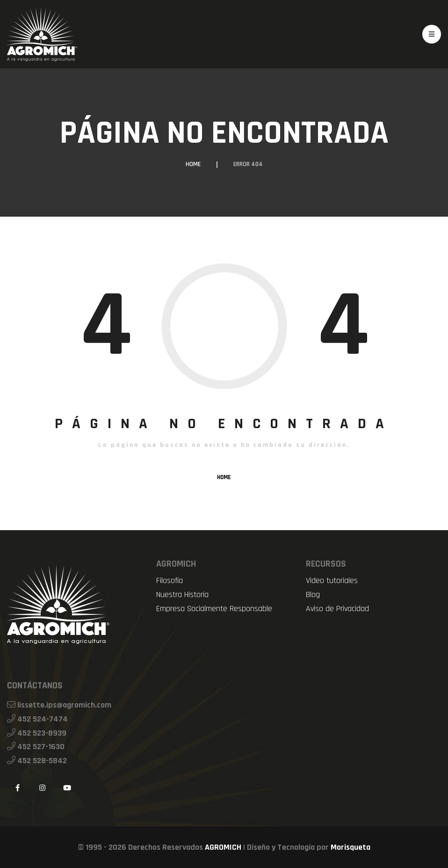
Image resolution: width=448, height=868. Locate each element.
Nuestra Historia (182, 595)
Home (193, 164)
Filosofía (170, 581)
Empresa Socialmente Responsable (214, 609)
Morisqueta (350, 847)
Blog (313, 595)
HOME (224, 477)
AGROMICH (223, 847)
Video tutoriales (332, 581)
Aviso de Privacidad (337, 609)
